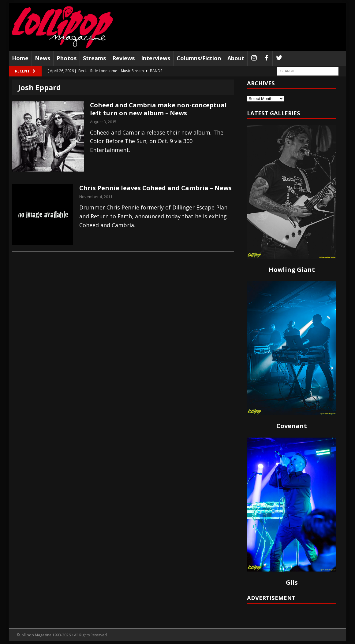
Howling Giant (292, 270)
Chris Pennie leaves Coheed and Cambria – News (155, 188)
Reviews (123, 58)
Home (20, 58)
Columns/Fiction (199, 58)
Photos (67, 58)
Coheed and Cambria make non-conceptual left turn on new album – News (158, 109)
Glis (292, 582)
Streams (94, 58)
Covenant (292, 426)
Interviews (156, 58)
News (43, 58)
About (236, 58)
